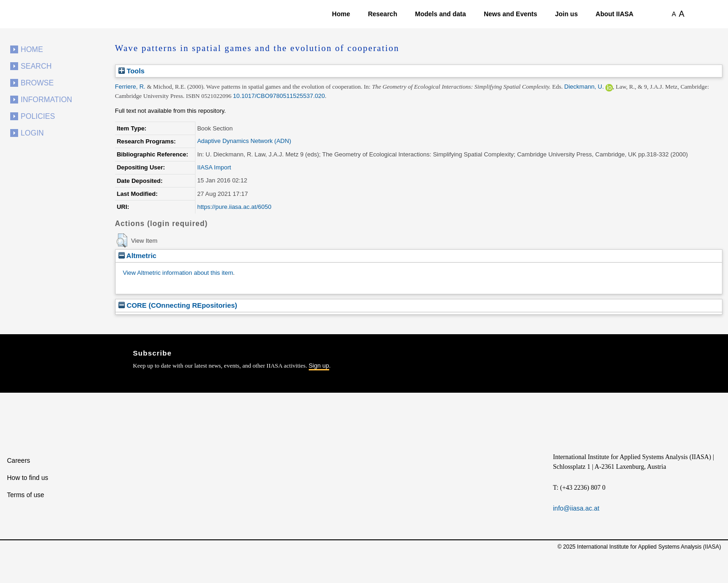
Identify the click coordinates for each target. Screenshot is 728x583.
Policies (38, 116)
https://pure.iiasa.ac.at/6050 (234, 207)
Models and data (441, 14)
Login (32, 133)
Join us (566, 14)
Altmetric (137, 256)
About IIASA (615, 14)
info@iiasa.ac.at (576, 508)
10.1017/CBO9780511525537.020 (279, 96)
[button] (122, 240)
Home (341, 14)
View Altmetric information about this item (178, 273)
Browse (37, 83)
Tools (132, 71)
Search (36, 66)
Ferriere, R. (130, 87)
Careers (19, 460)
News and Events (510, 14)
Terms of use (26, 495)
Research (382, 14)
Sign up (319, 366)
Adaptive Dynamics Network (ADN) (244, 141)
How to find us (28, 478)
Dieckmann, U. (584, 87)
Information (47, 100)
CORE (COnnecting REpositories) (178, 305)
